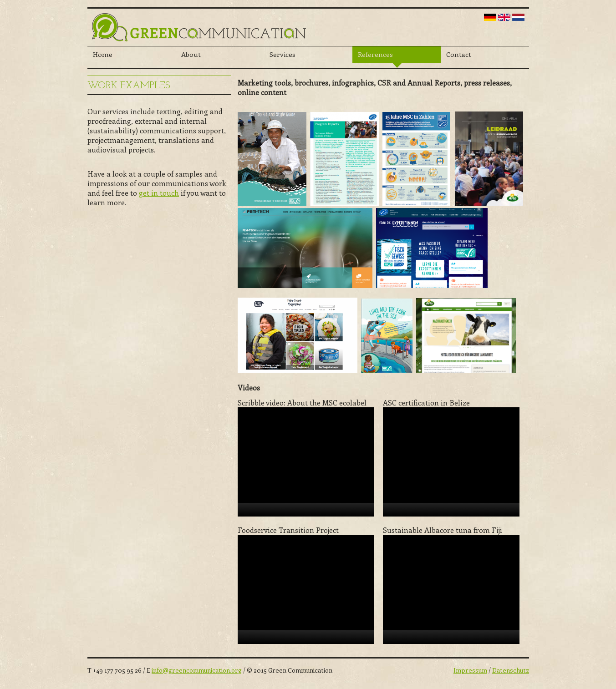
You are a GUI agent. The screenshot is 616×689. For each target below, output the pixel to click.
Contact (459, 54)
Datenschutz (511, 670)
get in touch (159, 193)
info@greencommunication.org (197, 670)
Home (103, 54)
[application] (306, 462)
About (191, 54)
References (375, 54)
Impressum (470, 670)
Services (283, 54)
